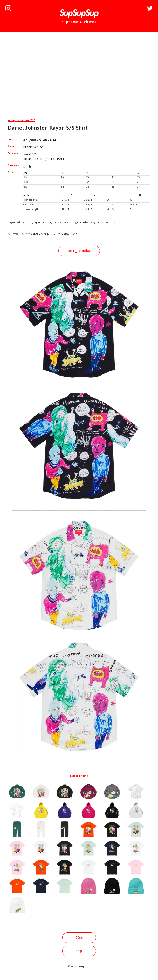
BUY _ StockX (79, 251)
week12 (30, 154)
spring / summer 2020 (22, 120)
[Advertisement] (79, 76)
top (79, 951)
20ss (79, 938)
